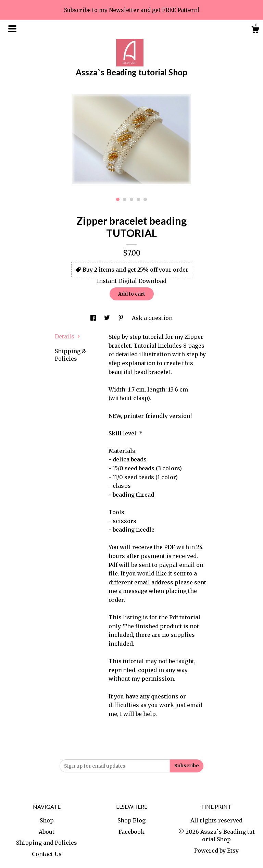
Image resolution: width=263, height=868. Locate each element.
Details (67, 336)
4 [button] (138, 199)
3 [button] (131, 199)
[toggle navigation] (12, 29)
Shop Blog (131, 820)
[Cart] (255, 30)
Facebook (131, 832)
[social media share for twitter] (108, 318)
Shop (47, 820)
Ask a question (152, 318)
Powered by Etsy (216, 851)
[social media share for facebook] (94, 318)
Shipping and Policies (47, 843)
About (47, 832)
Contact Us (47, 854)
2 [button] (125, 199)
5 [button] (145, 199)
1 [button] (118, 199)
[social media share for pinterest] (122, 318)
